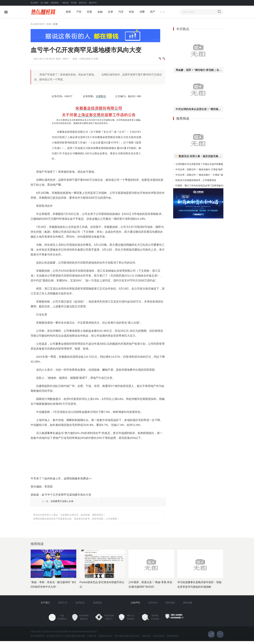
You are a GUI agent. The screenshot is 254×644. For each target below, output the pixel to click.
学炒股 (74, 3)
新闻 (68, 12)
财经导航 (170, 603)
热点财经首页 (37, 24)
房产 (153, 12)
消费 (142, 12)
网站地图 (188, 603)
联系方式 (63, 603)
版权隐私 (98, 603)
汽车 (121, 12)
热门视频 (45, 3)
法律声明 (135, 603)
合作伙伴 (153, 603)
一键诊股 (65, 3)
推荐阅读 (183, 118)
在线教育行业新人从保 (62, 501)
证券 (110, 12)
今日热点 (183, 29)
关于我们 (45, 603)
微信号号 (93, 3)
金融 (100, 12)
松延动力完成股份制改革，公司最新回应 (196, 180)
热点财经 (35, 3)
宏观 (89, 12)
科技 (132, 12)
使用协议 (80, 603)
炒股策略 (55, 3)
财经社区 (83, 3)
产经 (79, 12)
